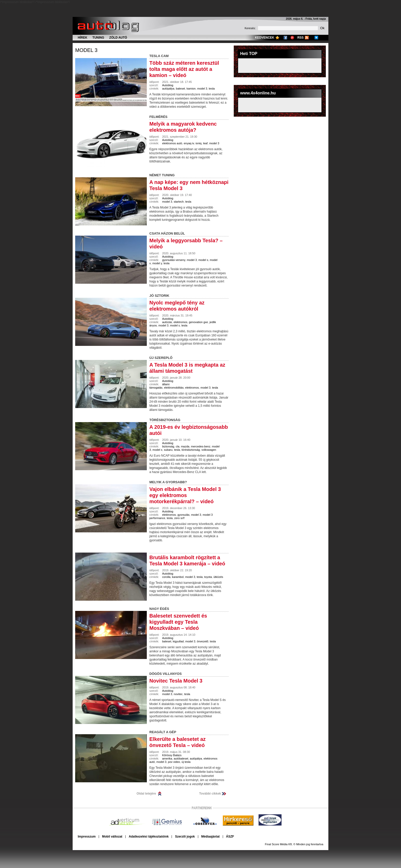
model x (157, 450)
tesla (212, 89)
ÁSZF (230, 837)
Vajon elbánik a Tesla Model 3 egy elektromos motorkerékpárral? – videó (185, 495)
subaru (168, 450)
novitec (178, 694)
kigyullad (178, 641)
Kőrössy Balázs (172, 755)
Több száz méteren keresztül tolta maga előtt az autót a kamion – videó (184, 69)
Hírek (82, 38)
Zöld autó (118, 38)
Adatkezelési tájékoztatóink (149, 837)
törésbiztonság (191, 450)
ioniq (199, 143)
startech (179, 202)
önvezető (203, 641)
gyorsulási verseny (174, 260)
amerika (167, 759)
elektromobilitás (174, 388)
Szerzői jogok (185, 837)
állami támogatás (159, 386)
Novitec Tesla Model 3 (176, 681)
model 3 (86, 50)
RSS (301, 38)
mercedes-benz (201, 446)
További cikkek (210, 794)
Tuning (98, 38)
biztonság (168, 446)
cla (177, 446)
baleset (180, 89)
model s (203, 260)
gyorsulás (183, 515)
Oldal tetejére (146, 794)
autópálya (168, 89)
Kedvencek (265, 38)
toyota (208, 577)
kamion (191, 89)
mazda (185, 446)
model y (157, 263)
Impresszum (87, 837)
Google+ (292, 38)
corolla (166, 577)
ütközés (218, 577)
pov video (174, 762)
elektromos (181, 322)
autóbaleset (181, 759)
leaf (205, 143)
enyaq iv (189, 143)
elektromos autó (172, 143)
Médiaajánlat (210, 837)
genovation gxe (199, 322)
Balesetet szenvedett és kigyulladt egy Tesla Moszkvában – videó (178, 622)
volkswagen (209, 450)
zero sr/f (179, 518)
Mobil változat (112, 837)
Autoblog (168, 85)
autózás (167, 322)
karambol (178, 577)
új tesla (186, 762)
